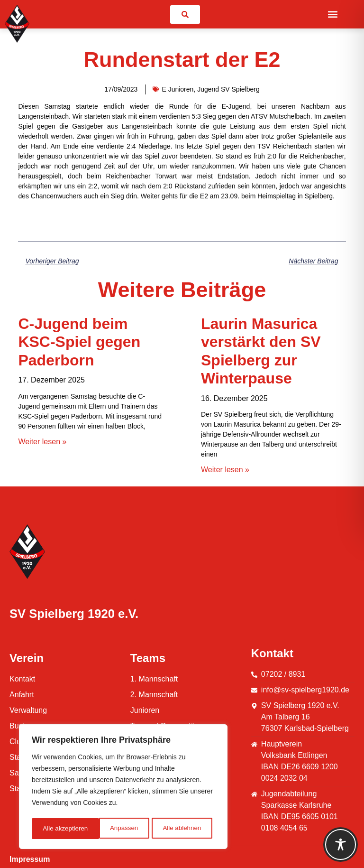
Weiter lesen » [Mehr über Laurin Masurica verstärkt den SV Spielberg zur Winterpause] (225, 470)
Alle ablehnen (114, 829)
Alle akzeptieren (182, 829)
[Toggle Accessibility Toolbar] (341, 845)
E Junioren (177, 89)
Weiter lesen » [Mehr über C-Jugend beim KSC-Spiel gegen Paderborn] (42, 442)
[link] (185, 14)
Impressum (30, 859)
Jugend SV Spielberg (228, 89)
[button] (333, 14)
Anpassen (56, 829)
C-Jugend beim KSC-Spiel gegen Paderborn (79, 342)
